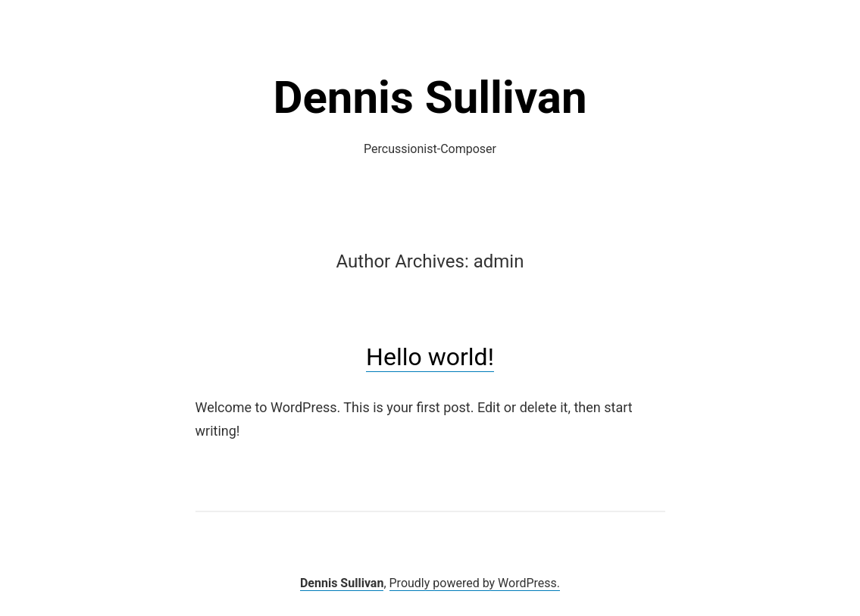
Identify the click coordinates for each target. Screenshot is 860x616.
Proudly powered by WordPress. (475, 583)
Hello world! (430, 357)
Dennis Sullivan (430, 97)
